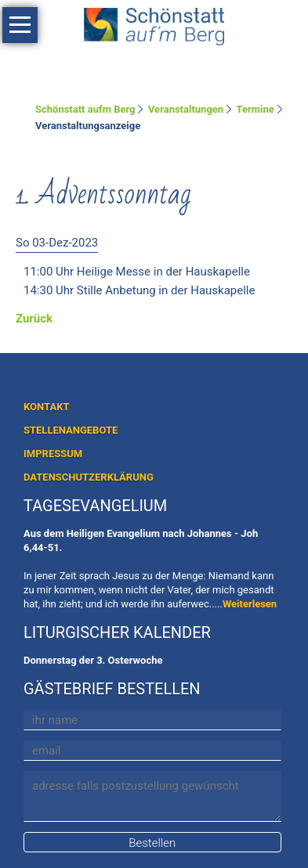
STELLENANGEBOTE (71, 430)
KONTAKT (46, 407)
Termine (255, 109)
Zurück (34, 319)
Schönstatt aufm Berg (85, 109)
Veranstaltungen (186, 109)
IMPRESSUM (53, 454)
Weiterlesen (250, 604)
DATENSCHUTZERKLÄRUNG (89, 477)
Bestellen (152, 843)
